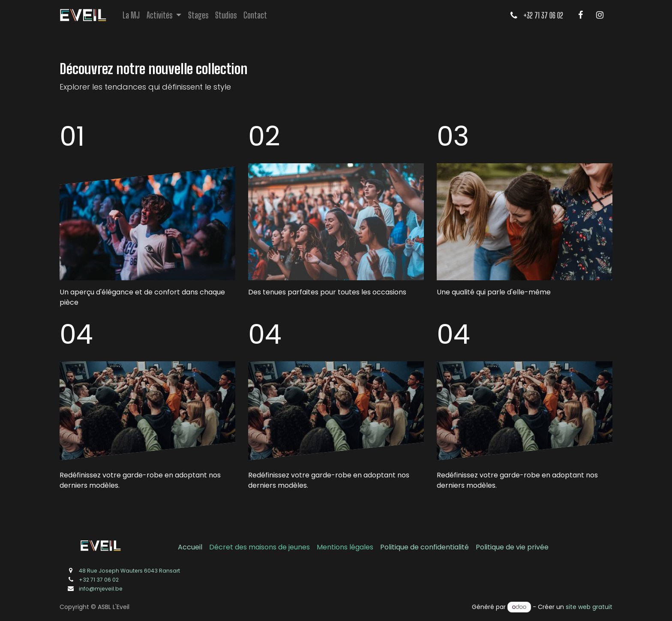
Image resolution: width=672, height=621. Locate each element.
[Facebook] (580, 15)
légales (361, 547)
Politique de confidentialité (424, 547)
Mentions (333, 547)
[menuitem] (131, 15)
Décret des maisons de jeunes (259, 547)
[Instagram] (600, 15)
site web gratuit (589, 607)
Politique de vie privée (512, 547)
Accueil (190, 547)
